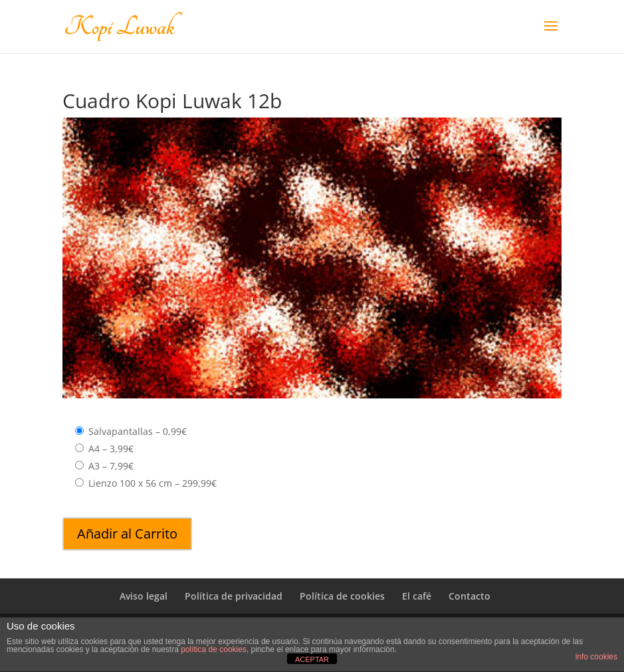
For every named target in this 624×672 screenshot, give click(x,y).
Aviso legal (144, 596)
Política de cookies (342, 596)
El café (417, 596)
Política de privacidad (234, 596)
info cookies (596, 657)
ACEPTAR (312, 659)
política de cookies (214, 649)
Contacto (469, 596)
